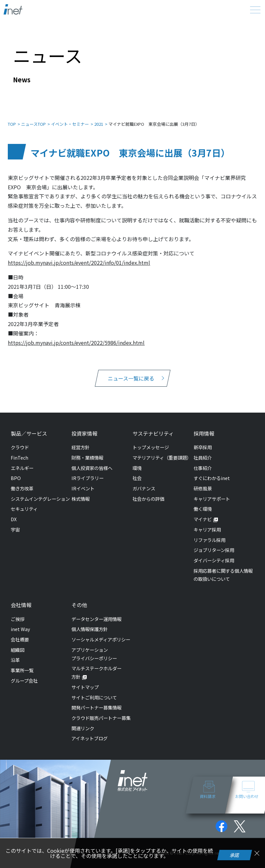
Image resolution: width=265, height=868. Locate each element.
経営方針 (81, 447)
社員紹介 (203, 457)
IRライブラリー (88, 478)
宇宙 (15, 529)
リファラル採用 (209, 540)
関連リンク (83, 728)
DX (14, 519)
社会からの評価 (148, 499)
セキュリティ (24, 509)
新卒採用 (203, 447)
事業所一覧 (22, 670)
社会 (137, 478)
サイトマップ (85, 687)
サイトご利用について (94, 697)
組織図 (18, 650)
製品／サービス (29, 433)
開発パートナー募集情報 (96, 707)
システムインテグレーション (40, 499)
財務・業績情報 (87, 457)
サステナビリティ (153, 433)
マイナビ (203, 519)
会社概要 (20, 639)
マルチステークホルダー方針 (96, 672)
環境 (137, 468)
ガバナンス (144, 488)
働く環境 (203, 509)
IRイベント (83, 488)
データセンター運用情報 (96, 619)
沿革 (15, 660)
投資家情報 (84, 433)
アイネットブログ (89, 738)
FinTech (19, 457)
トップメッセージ (151, 447)
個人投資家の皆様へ (92, 468)
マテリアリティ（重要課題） (162, 457)
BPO (16, 478)
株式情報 (81, 499)
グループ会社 (24, 680)
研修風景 (203, 488)
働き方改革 (22, 488)
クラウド (20, 447)
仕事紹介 (203, 468)
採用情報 (204, 433)
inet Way (20, 629)
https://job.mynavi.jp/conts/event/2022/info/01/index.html (79, 263)
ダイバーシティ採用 (214, 560)
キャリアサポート (212, 499)
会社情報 (21, 605)
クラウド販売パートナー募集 (101, 718)
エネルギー (22, 468)
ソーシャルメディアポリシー (101, 639)
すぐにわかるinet (212, 478)
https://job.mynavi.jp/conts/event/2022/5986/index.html (76, 343)
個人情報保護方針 (90, 629)
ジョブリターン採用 (214, 550)
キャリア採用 (207, 529)
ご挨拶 (18, 619)
